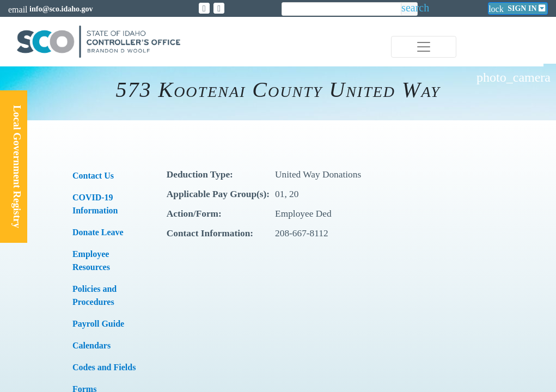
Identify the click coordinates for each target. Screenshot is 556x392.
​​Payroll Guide (98, 324)
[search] (341, 10)
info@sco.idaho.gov (61, 9)
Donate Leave (98, 232)
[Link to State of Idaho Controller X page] (204, 8)
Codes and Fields (104, 367)
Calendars (91, 345)
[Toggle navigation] (424, 47)
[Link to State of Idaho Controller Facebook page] (219, 8)
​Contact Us (93, 176)
